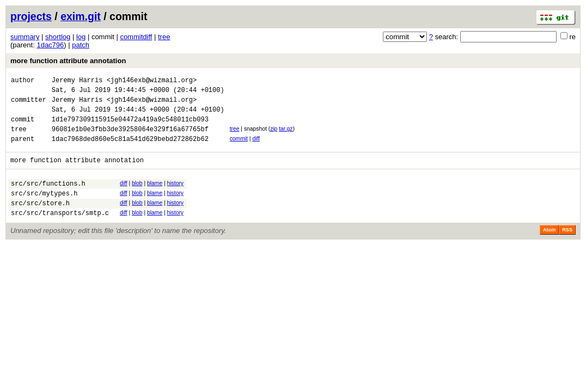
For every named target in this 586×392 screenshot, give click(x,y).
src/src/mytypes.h (44, 209)
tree (164, 37)
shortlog (58, 37)
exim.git (81, 16)
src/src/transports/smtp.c (60, 232)
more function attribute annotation (68, 61)
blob (137, 196)
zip (274, 137)
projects (31, 16)
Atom (549, 249)
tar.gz (286, 137)
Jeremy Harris (77, 81)
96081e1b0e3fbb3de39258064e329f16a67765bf (130, 139)
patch (81, 45)
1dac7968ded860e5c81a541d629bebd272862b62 (130, 150)
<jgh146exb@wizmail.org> (152, 81)
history (175, 196)
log (81, 37)
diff (256, 148)
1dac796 (50, 45)
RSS (567, 249)
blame (155, 196)
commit (239, 148)
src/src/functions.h (48, 198)
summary (25, 37)
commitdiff (136, 37)
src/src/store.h (40, 221)
